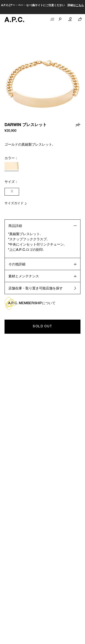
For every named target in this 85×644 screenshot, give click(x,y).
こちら (80, 5)
